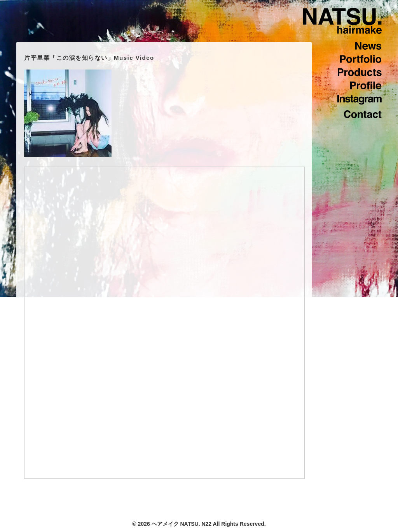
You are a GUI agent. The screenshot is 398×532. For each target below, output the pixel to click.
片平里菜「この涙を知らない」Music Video (89, 58)
